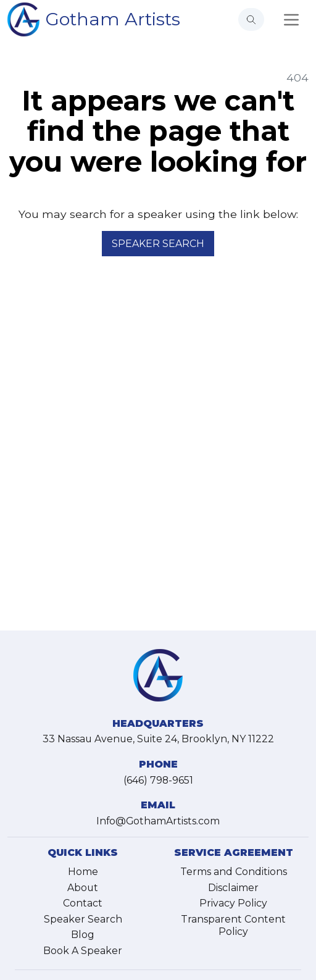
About (83, 888)
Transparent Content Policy (233, 926)
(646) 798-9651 (158, 780)
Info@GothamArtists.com (158, 821)
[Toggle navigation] (291, 20)
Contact (83, 903)
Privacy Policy (233, 903)
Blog (83, 935)
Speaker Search (158, 244)
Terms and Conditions (234, 872)
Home (83, 872)
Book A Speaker (83, 951)
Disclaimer (233, 888)
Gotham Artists (113, 19)
